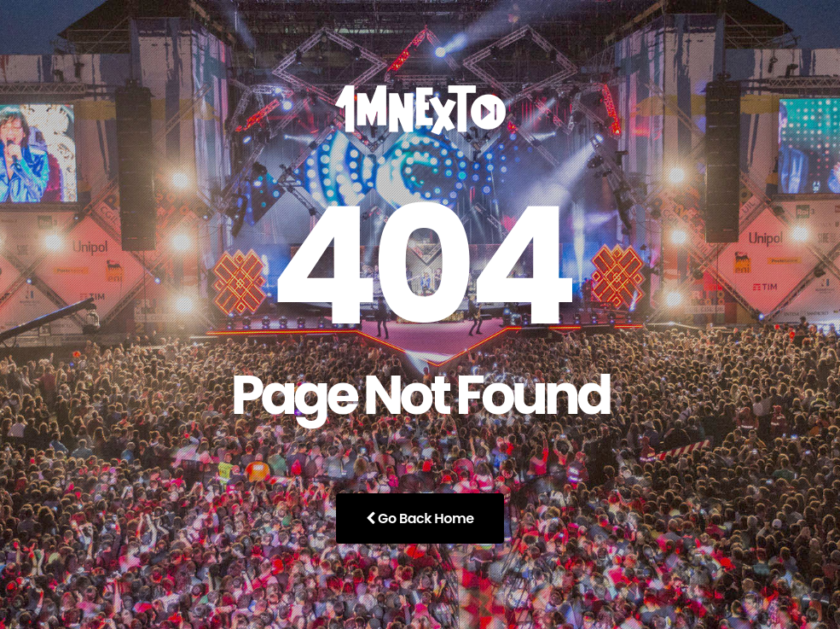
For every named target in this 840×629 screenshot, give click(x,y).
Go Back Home (420, 518)
